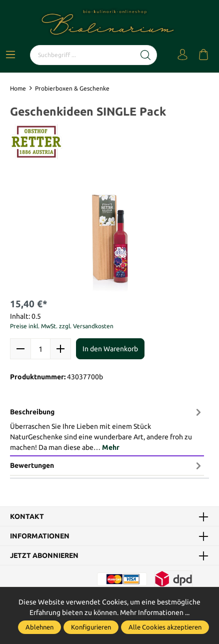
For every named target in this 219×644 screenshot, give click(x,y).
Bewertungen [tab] (107, 465)
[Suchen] (146, 55)
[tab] (107, 429)
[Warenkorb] (203, 55)
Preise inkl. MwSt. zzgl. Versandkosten (62, 326)
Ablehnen (39, 627)
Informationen (40, 536)
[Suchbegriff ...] (82, 55)
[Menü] (10, 55)
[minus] (20, 349)
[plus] (60, 349)
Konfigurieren (91, 627)
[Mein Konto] (182, 55)
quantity (40, 349)
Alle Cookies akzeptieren (165, 627)
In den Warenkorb (110, 349)
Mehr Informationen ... (155, 612)
